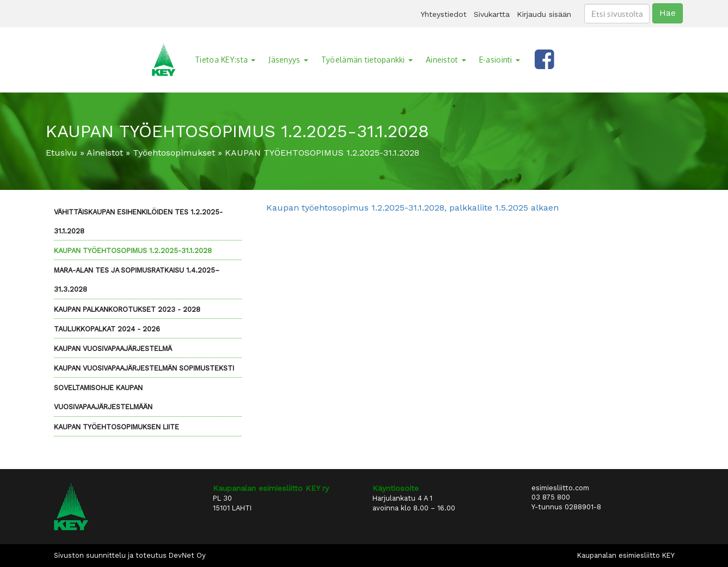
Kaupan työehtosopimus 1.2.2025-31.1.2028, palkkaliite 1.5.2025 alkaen (412, 208)
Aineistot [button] (446, 60)
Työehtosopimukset (174, 153)
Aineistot (105, 153)
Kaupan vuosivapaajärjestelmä (113, 349)
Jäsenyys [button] (288, 60)
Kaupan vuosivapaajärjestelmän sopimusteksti (144, 368)
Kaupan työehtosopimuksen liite (117, 427)
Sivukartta (492, 14)
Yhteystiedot (443, 14)
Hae (668, 13)
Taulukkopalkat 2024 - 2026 (107, 329)
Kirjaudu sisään (544, 14)
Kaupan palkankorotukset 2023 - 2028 (127, 309)
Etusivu (62, 153)
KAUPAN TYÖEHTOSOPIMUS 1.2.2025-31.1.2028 (133, 251)
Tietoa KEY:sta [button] (225, 60)
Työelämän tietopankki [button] (367, 60)
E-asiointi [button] (500, 60)
